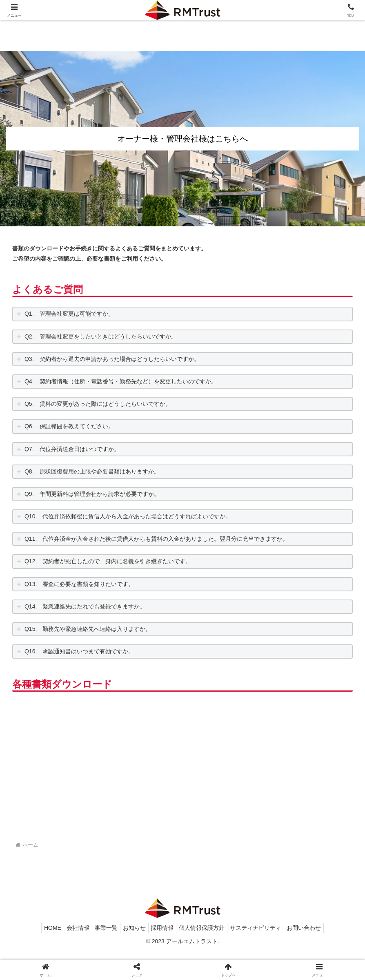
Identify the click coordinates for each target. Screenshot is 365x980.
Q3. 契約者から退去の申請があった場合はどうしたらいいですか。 (112, 359)
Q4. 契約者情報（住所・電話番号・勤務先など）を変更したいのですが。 (121, 381)
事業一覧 (101, 954)
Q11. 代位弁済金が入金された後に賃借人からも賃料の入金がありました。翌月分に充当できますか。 (156, 539)
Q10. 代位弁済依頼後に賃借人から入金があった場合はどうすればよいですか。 (128, 516)
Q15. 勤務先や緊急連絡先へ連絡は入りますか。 (88, 629)
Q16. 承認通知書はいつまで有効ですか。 (79, 651)
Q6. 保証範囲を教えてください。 (69, 426)
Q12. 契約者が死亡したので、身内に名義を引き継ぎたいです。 (108, 561)
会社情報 (70, 954)
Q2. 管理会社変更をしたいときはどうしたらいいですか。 (101, 336)
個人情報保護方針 (207, 954)
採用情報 (164, 954)
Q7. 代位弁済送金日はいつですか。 (72, 449)
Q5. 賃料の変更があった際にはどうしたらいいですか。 (98, 404)
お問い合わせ (316, 954)
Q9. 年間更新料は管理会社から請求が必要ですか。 (92, 494)
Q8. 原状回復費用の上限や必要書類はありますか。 (92, 471)
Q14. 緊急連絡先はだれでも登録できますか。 (85, 606)
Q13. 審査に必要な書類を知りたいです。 (79, 584)
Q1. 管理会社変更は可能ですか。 (69, 314)
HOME (41, 954)
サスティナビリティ (264, 954)
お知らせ (133, 954)
